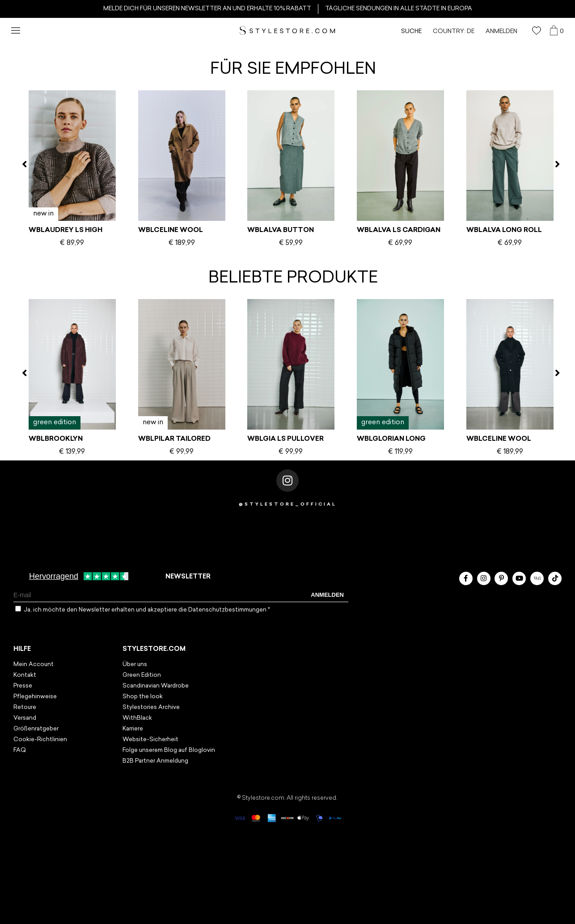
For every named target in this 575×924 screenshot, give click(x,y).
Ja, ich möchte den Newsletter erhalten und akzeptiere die (147, 610)
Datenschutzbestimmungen (228, 610)
